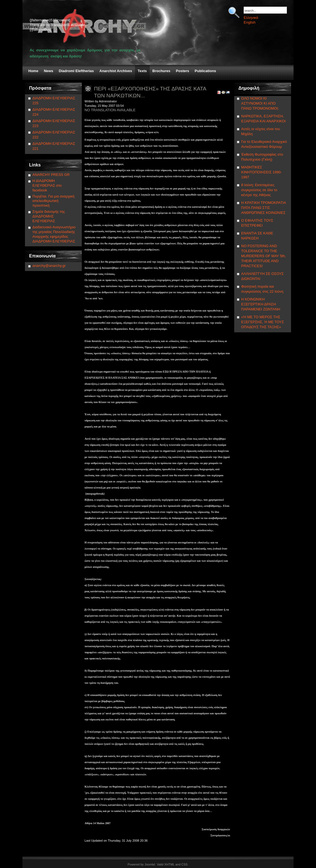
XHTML (170, 864)
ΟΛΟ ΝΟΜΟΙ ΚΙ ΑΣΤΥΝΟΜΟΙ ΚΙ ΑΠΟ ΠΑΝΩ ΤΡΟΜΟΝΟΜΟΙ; (260, 103)
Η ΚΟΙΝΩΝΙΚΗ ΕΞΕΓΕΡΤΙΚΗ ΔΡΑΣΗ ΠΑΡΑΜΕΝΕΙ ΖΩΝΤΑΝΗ (261, 304)
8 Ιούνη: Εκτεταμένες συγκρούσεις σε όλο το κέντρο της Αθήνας (259, 190)
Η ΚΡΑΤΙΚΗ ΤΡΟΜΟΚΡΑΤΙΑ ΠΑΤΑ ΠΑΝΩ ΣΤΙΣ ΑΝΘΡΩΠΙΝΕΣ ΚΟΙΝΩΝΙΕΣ (263, 208)
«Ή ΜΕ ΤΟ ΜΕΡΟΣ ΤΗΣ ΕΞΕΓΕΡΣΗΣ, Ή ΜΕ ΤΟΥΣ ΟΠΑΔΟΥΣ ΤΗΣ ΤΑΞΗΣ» (263, 322)
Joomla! (150, 864)
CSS (184, 864)
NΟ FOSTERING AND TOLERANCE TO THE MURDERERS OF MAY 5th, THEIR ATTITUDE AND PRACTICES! (263, 256)
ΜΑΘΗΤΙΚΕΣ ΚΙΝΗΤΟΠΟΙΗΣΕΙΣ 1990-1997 (262, 172)
